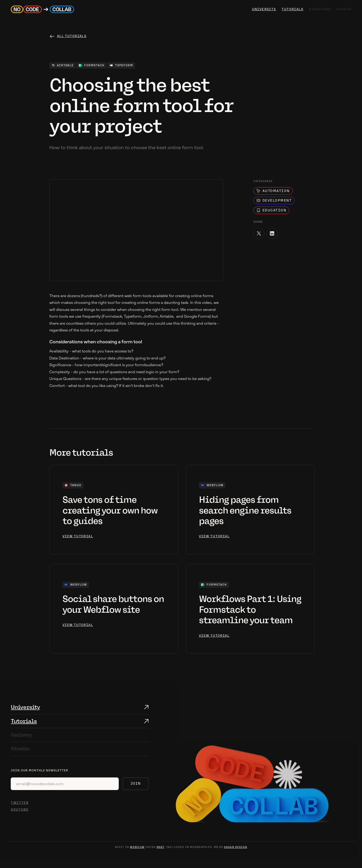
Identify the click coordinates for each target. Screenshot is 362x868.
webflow (137, 847)
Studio (20, 749)
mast (160, 847)
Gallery (21, 735)
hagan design (235, 847)
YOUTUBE (20, 810)
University (25, 707)
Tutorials (292, 9)
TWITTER (20, 803)
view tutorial (78, 536)
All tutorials (72, 36)
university (263, 9)
